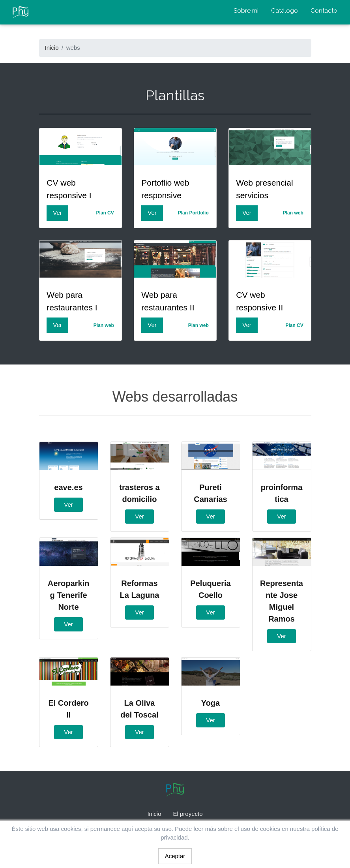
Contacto (324, 11)
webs (73, 48)
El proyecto (188, 814)
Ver (57, 213)
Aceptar (175, 856)
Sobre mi (246, 11)
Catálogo (284, 11)
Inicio (52, 48)
